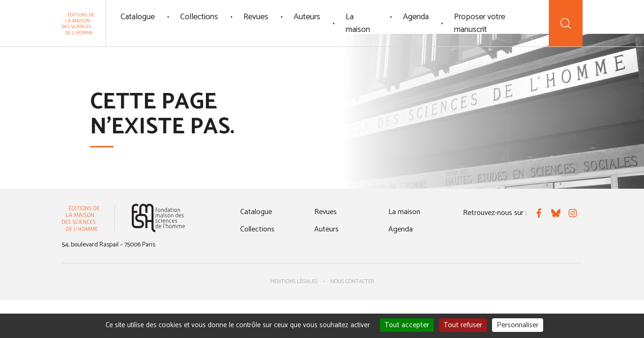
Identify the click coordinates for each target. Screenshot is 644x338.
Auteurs (307, 17)
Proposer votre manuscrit (480, 23)
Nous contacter (352, 281)
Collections (199, 17)
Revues (256, 17)
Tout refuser (463, 325)
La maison (358, 23)
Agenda (416, 17)
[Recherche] (565, 23)
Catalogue (138, 17)
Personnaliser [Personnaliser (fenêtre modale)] (518, 325)
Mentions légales (294, 281)
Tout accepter (407, 325)
